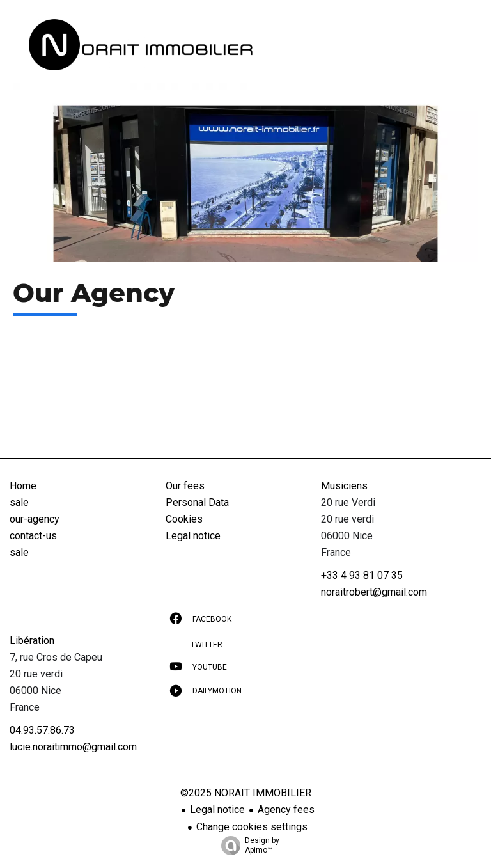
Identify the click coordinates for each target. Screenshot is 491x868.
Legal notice (217, 809)
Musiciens (344, 486)
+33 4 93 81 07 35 (362, 575)
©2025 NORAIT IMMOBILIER (246, 793)
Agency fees (286, 809)
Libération (32, 641)
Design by (247, 846)
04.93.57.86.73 (42, 730)
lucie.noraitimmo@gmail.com (73, 747)
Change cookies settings (252, 827)
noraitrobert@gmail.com (374, 592)
